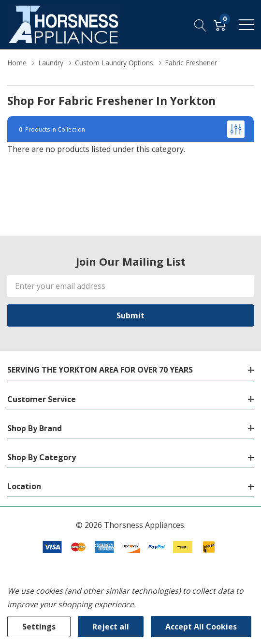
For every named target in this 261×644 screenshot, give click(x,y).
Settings (39, 627)
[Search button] (200, 25)
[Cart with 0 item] (220, 25)
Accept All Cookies (201, 627)
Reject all (111, 627)
